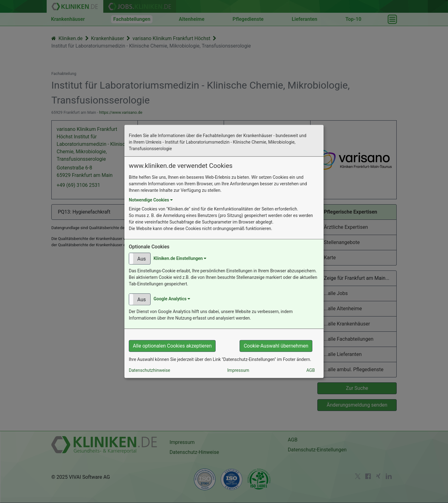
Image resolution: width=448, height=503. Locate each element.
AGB (311, 370)
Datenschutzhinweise (149, 370)
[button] (140, 259)
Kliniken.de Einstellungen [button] (180, 258)
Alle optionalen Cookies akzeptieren (172, 346)
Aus (141, 259)
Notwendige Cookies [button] (151, 200)
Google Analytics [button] (172, 299)
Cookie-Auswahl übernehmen (276, 346)
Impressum (238, 370)
